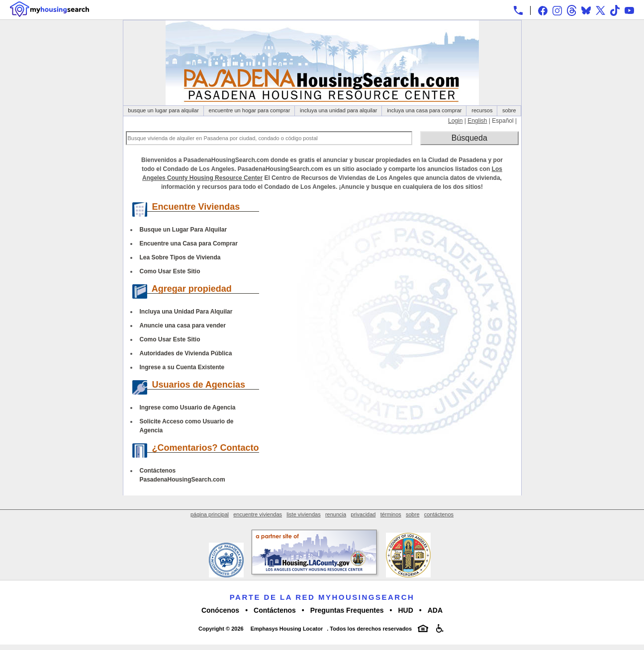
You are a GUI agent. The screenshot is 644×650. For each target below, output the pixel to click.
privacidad (363, 514)
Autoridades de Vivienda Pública (186, 353)
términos (391, 514)
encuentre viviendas (258, 514)
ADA (435, 610)
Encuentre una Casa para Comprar (189, 244)
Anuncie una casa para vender (183, 325)
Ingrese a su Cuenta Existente (182, 367)
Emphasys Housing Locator (287, 629)
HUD (405, 610)
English (477, 121)
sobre (509, 110)
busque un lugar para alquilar (163, 110)
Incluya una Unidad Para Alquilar (186, 312)
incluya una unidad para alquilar (338, 110)
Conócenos (220, 610)
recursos (482, 110)
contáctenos (439, 514)
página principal (210, 514)
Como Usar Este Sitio (170, 271)
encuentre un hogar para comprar (250, 110)
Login (455, 121)
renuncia (336, 514)
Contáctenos (275, 610)
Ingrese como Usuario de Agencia (188, 407)
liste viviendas (303, 514)
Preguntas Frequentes (347, 610)
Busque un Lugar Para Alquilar (184, 230)
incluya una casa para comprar (424, 110)
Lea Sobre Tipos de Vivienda (180, 257)
